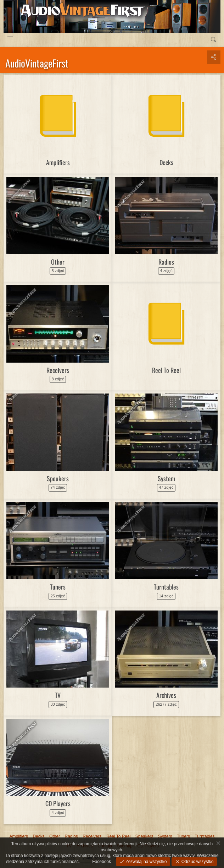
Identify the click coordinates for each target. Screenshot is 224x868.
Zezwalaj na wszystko (145, 862)
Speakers (58, 478)
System (166, 478)
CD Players (58, 803)
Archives (166, 695)
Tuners (58, 587)
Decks (166, 162)
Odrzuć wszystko (197, 862)
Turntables (166, 587)
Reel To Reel (166, 370)
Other (58, 262)
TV (58, 695)
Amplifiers (58, 162)
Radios (166, 262)
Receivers (58, 370)
